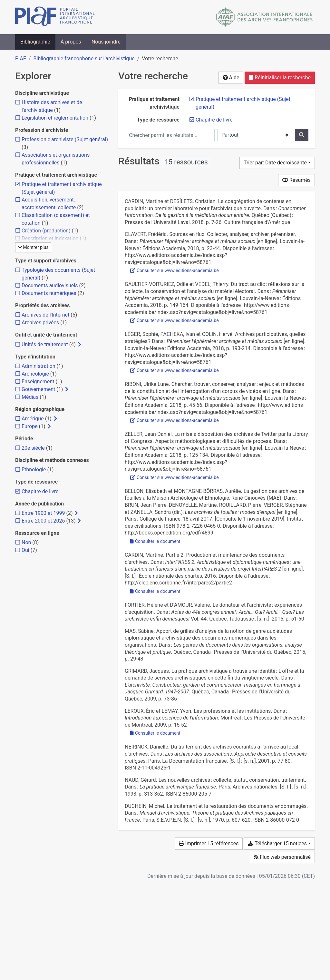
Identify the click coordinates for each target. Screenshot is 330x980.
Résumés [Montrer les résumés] (296, 180)
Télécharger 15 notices (277, 843)
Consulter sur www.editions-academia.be (175, 270)
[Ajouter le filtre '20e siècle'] (33, 448)
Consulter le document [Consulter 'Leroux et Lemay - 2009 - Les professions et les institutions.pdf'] (155, 733)
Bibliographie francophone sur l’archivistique (84, 59)
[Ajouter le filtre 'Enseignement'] (38, 382)
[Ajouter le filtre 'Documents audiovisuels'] (50, 285)
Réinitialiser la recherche (280, 78)
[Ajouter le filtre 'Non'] (26, 542)
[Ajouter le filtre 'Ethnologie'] (34, 470)
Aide (231, 78)
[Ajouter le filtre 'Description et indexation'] (50, 238)
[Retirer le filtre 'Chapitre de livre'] (214, 120)
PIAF (21, 59)
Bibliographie (35, 42)
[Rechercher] (302, 135)
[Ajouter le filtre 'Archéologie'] (35, 374)
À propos (71, 42)
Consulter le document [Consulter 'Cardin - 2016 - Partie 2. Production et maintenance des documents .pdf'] (155, 591)
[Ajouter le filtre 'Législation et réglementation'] (55, 118)
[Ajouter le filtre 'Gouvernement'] (38, 389)
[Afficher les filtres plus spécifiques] (80, 345)
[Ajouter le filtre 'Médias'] (30, 397)
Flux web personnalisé (282, 857)
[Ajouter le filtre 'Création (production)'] (46, 231)
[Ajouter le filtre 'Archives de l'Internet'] (45, 315)
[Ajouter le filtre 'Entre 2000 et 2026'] (43, 521)
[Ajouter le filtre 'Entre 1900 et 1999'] (43, 513)
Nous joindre (106, 42)
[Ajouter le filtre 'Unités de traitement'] (45, 344)
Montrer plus (33, 247)
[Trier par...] (277, 163)
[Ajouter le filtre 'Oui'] (25, 550)
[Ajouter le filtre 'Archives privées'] (40, 323)
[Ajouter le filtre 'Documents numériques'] (49, 293)
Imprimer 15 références (209, 843)
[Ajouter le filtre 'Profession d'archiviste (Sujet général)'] (65, 139)
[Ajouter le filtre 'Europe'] (30, 426)
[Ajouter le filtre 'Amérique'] (33, 419)
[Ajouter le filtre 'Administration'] (39, 366)
